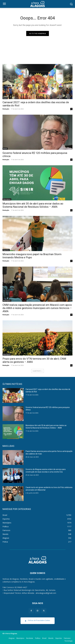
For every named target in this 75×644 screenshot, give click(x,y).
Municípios (7, 199)
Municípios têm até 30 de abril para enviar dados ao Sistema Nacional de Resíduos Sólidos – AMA (33, 205)
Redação (6, 109)
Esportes (6, 250)
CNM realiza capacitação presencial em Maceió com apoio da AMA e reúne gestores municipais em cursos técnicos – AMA (37, 308)
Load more (38, 371)
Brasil (5, 98)
